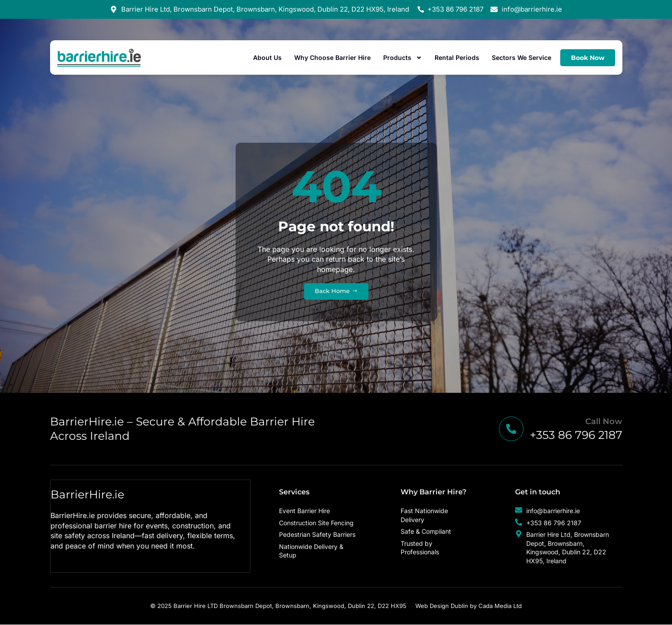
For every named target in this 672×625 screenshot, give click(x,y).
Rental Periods (457, 57)
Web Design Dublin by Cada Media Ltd (469, 606)
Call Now (604, 422)
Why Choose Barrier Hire (332, 57)
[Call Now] (510, 429)
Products (403, 58)
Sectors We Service (522, 57)
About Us (267, 57)
